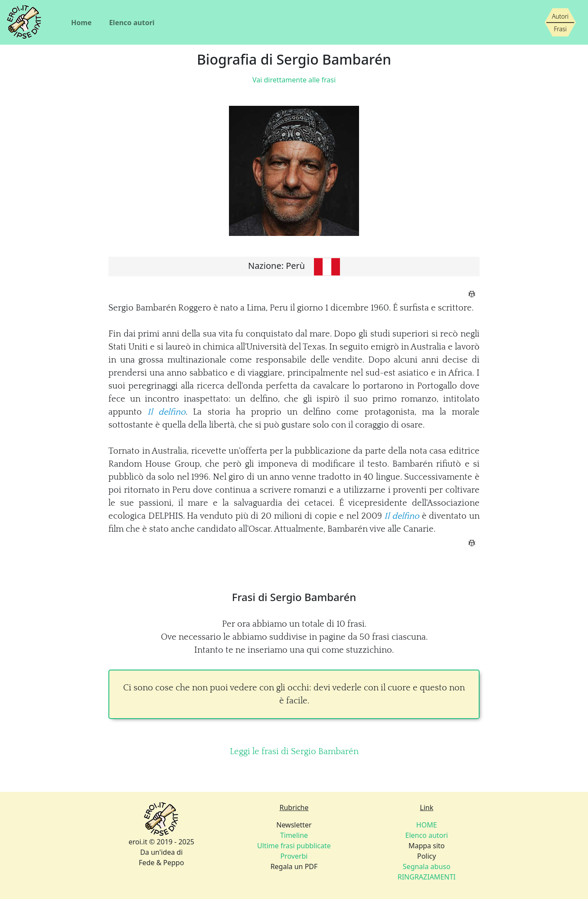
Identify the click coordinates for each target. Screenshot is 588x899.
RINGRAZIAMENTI (427, 877)
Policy (426, 856)
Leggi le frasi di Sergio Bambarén (294, 752)
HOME (427, 825)
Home (81, 23)
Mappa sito (427, 846)
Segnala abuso (427, 866)
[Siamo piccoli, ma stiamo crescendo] (560, 23)
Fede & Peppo (161, 863)
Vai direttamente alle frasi (294, 80)
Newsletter (294, 825)
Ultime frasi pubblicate (294, 846)
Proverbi (294, 856)
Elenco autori (132, 23)
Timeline (294, 835)
